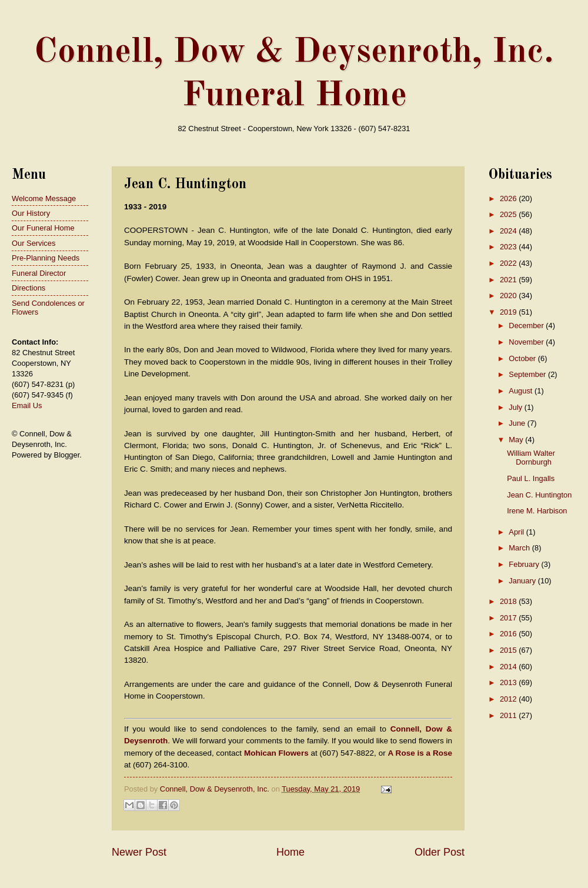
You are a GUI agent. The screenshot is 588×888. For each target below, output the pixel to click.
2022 (509, 263)
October (523, 358)
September (528, 374)
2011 (509, 715)
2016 (509, 634)
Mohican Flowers (276, 753)
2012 (509, 699)
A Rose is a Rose (420, 753)
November (527, 342)
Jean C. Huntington (539, 495)
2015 (509, 650)
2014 (509, 667)
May (517, 440)
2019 (509, 312)
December (527, 326)
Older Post (440, 852)
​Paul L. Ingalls (531, 478)
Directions (29, 288)
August (522, 391)
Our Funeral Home (43, 228)
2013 (509, 682)
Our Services (34, 243)
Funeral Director (39, 273)
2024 (509, 231)
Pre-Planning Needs (46, 258)
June (518, 423)
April (517, 532)
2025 (509, 214)
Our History (31, 213)
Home (290, 852)
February (525, 564)
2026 (509, 198)
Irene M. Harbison (537, 511)
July (516, 407)
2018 (509, 601)
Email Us (27, 405)
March (520, 548)
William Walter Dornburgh (531, 458)
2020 (509, 296)
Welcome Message (44, 198)
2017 (509, 618)
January (523, 581)
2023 (509, 247)
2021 (509, 280)
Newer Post (139, 852)
